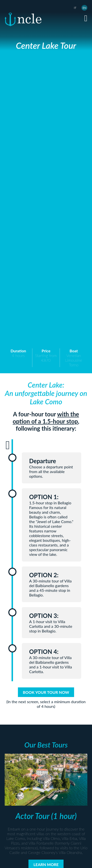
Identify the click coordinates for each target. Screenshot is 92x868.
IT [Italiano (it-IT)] (75, 8)
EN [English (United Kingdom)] (85, 8)
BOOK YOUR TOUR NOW (46, 692)
